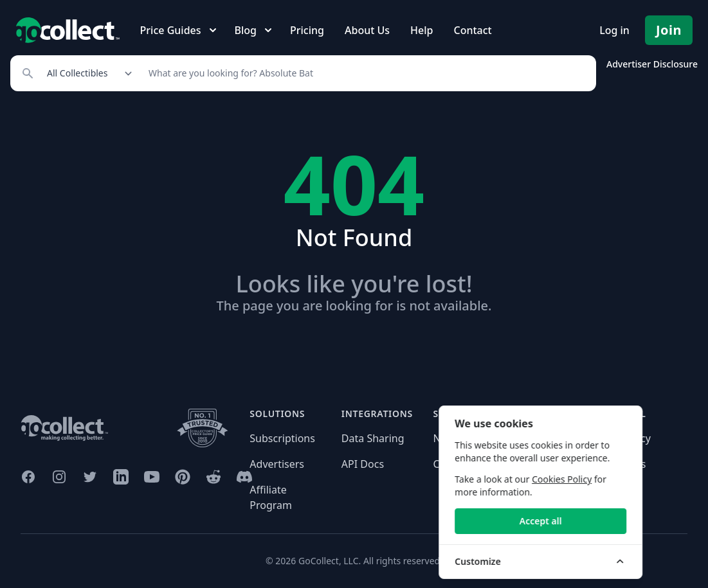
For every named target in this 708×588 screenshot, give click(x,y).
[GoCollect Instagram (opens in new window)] (59, 477)
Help (422, 30)
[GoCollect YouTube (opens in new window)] (152, 477)
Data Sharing (373, 438)
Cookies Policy (614, 479)
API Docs (363, 464)
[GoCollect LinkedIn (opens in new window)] (121, 477)
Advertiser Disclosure (652, 64)
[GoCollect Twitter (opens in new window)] (90, 477)
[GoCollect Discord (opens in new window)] (244, 477)
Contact (472, 30)
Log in (614, 30)
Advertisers (277, 464)
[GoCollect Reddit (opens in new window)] (213, 477)
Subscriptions (282, 438)
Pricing (307, 30)
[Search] (365, 73)
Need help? (460, 438)
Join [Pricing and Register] (669, 30)
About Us (367, 30)
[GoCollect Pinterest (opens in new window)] (183, 477)
